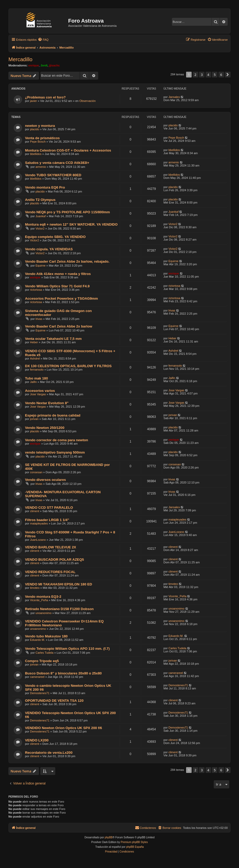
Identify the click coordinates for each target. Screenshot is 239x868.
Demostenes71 (40, 693)
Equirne (41, 266)
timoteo (35, 588)
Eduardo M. (38, 640)
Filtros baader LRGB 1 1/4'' (47, 520)
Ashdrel (35, 358)
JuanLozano (38, 540)
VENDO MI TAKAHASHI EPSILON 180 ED (59, 584)
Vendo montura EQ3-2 (43, 597)
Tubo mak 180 (36, 378)
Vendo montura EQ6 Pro (45, 187)
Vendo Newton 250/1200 (45, 428)
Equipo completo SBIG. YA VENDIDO (55, 237)
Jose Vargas (38, 394)
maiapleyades (39, 523)
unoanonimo (44, 613)
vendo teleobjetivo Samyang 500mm (55, 452)
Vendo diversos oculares (45, 480)
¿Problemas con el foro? (45, 97)
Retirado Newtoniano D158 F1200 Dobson (59, 609)
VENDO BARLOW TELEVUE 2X (51, 547)
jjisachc (54, 65)
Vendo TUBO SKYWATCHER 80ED (53, 175)
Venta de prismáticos (42, 138)
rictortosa (36, 290)
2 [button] (195, 75)
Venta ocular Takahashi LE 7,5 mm (53, 339)
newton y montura (40, 126)
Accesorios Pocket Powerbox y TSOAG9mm (61, 298)
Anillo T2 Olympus (40, 200)
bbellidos (36, 154)
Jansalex (174, 97)
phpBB (109, 837)
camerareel (37, 677)
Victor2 (40, 228)
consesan (36, 472)
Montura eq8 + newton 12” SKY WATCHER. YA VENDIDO (71, 224)
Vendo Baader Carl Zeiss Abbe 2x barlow (59, 326)
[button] (228, 75)
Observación (88, 101)
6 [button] (221, 75)
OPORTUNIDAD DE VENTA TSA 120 (54, 701)
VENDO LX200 (37, 740)
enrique (34, 65)
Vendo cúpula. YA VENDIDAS (49, 249)
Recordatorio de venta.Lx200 (49, 753)
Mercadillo (20, 59)
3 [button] (202, 75)
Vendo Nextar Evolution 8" (47, 403)
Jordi (44, 65)
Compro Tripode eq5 (42, 661)
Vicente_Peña (39, 600)
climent (35, 511)
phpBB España (135, 847)
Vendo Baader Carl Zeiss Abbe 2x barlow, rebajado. (67, 261)
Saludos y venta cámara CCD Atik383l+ (57, 163)
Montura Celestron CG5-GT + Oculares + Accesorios (68, 150)
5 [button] (215, 75)
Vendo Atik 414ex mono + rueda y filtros (58, 274)
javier (33, 101)
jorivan (34, 419)
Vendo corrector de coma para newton (57, 440)
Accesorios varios (40, 391)
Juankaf (41, 216)
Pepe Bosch (38, 142)
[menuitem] (43, 40)
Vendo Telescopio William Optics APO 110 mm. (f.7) (67, 649)
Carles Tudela (44, 653)
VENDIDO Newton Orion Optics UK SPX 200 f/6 (63, 728)
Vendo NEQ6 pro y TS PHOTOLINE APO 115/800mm (67, 212)
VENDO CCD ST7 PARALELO (49, 508)
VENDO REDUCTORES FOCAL (50, 572)
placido (35, 129)
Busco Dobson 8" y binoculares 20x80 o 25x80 (63, 673)
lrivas (39, 319)
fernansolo (37, 370)
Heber (34, 342)
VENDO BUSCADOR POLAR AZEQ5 (54, 560)
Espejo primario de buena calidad (53, 415)
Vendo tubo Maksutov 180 (46, 636)
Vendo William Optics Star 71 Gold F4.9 (57, 286)
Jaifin (33, 382)
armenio (41, 167)
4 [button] (208, 75)
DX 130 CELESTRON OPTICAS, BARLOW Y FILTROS (68, 366)
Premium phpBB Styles (134, 842)
